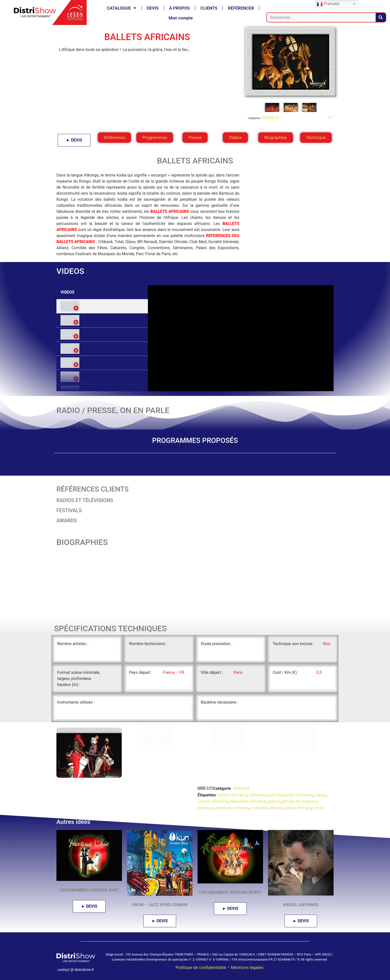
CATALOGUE (121, 8)
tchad (318, 808)
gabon (274, 801)
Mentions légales (247, 967)
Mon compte (181, 18)
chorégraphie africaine (291, 795)
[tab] (102, 306)
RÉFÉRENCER (241, 8)
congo (320, 795)
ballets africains (232, 795)
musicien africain (232, 808)
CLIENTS (209, 8)
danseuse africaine (248, 801)
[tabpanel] (241, 338)
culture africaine (213, 801)
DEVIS (153, 8)
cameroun (258, 795)
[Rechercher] (381, 17)
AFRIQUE (270, 118)
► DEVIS (74, 140)
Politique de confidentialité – (203, 967)
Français (328, 4)
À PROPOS (179, 8)
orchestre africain (267, 808)
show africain (298, 808)
